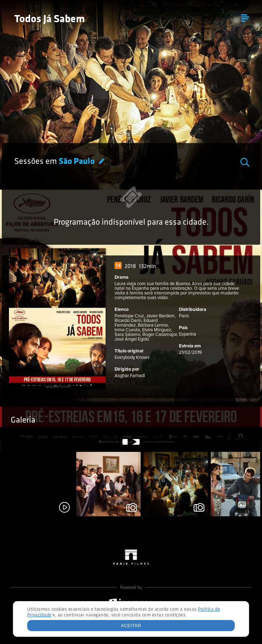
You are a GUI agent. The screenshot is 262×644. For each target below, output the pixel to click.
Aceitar (131, 626)
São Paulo (77, 162)
